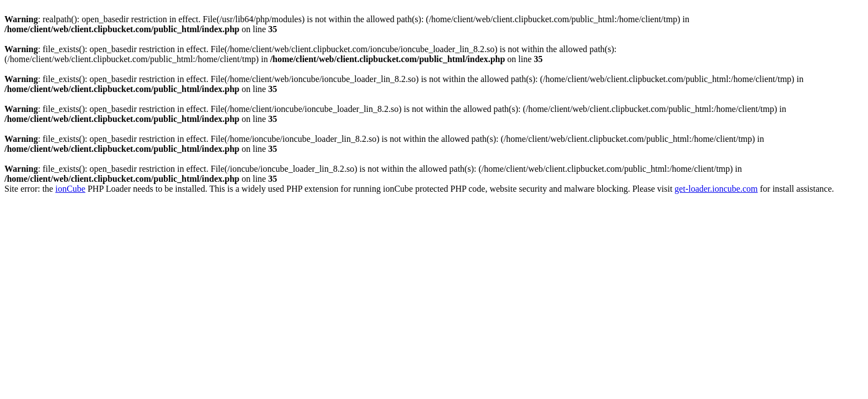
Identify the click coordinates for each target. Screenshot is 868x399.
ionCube (70, 189)
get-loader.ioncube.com (716, 189)
